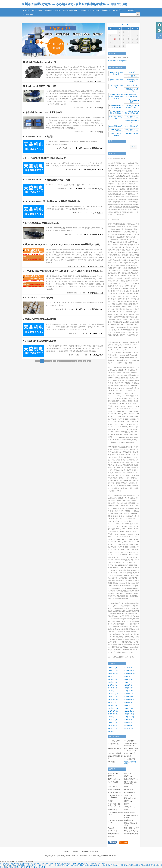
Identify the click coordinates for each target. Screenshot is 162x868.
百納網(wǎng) (112, 831)
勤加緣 (126, 810)
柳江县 (4, 867)
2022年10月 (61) (113, 714)
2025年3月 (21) (128, 682)
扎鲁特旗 (56, 865)
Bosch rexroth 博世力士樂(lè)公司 (40, 86)
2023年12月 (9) (128, 697)
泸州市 (87, 865)
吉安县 (46, 865)
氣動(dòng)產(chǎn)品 (52, 10)
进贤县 (43, 867)
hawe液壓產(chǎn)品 (131, 126)
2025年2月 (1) (112, 685)
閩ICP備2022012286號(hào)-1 (78, 856)
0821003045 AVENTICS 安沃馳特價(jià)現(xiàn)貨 (47, 180)
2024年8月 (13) (113, 691)
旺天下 (126, 787)
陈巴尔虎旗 (94, 865)
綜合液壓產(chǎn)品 (95, 266)
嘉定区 (110, 865)
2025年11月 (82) (113, 674)
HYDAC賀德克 (116, 130)
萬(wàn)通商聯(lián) (114, 782)
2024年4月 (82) (128, 694)
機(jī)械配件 (106, 10)
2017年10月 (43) (129, 726)
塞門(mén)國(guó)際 (130, 798)
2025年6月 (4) (128, 679)
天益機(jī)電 (130, 10)
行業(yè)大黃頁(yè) (114, 834)
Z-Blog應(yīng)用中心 (115, 741)
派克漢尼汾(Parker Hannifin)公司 (40, 62)
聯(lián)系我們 (118, 10)
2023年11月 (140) (113, 700)
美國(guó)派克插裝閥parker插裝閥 (40, 319)
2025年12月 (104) (129, 671)
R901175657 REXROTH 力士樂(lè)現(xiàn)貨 (44, 158)
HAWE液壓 (127, 756)
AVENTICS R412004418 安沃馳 (38, 298)
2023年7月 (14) (128, 702)
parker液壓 (132, 72)
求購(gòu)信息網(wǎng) (131, 831)
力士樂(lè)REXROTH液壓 (94, 170)
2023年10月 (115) (129, 700)
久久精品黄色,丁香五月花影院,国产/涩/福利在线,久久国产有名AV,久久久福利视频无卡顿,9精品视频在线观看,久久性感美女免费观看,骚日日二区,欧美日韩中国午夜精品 (53, 863)
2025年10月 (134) (129, 674)
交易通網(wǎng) (129, 820)
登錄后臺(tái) (112, 61)
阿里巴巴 (111, 776)
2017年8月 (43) (128, 728)
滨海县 (33, 867)
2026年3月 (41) (128, 668)
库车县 (28, 867)
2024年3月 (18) (113, 697)
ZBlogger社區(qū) (114, 744)
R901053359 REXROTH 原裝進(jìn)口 (41, 223)
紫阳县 (51, 865)
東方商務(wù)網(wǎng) (115, 792)
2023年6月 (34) (113, 705)
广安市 (27, 865)
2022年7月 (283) (129, 717)
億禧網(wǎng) (128, 801)
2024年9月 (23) (128, 688)
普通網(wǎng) (128, 795)
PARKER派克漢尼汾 (115, 748)
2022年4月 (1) (112, 720)
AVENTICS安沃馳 (129, 753)
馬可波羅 (111, 828)
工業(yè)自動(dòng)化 (70, 10)
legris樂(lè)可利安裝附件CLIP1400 (40, 341)
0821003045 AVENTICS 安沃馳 (38, 137)
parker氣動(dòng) (96, 333)
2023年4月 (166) (113, 708)
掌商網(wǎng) (112, 810)
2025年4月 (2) (112, 682)
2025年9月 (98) (113, 676)
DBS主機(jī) (127, 773)
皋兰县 (141, 865)
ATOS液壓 (111, 762)
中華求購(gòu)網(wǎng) (131, 834)
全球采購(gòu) (128, 790)
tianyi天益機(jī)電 (129, 759)
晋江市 (126, 865)
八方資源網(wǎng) (130, 807)
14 (115, 39)
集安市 (100, 865)
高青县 (41, 865)
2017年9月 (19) (113, 728)
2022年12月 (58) (113, 711)
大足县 (12, 865)
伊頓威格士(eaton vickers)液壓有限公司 (43, 112)
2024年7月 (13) (128, 691)
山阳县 (14, 867)
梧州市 (2, 865)
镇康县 (77, 865)
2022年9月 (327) (129, 714)
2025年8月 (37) (128, 676)
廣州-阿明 (111, 837)
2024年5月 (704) (113, 694)
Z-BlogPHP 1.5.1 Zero (78, 852)
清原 (31, 865)
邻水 (18, 867)
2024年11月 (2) (113, 688)
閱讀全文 (99, 81)
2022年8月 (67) (113, 717)
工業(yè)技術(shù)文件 (131, 134)
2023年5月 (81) (128, 705)
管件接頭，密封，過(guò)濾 (90, 10)
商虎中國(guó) (113, 787)
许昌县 (67, 865)
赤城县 (136, 865)
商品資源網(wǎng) (114, 790)
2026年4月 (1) (112, 668)
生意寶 (110, 801)
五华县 (156, 865)
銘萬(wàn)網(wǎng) (114, 779)
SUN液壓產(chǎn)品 (131, 117)
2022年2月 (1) (128, 720)
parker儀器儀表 (97, 213)
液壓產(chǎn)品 (37, 10)
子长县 (36, 865)
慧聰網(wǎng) (128, 776)
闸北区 (131, 865)
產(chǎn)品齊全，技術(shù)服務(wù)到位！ (122, 657)
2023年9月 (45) (113, 702)
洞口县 (105, 865)
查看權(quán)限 (122, 61)
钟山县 (72, 865)
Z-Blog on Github (113, 773)
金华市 (23, 867)
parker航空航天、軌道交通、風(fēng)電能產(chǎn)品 (116, 96)
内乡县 (146, 865)
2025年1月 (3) (128, 685)
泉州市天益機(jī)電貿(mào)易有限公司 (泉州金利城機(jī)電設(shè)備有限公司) (74, 4)
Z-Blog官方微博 (129, 741)
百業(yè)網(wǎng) (129, 792)
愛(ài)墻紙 (94, 852)
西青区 (7, 865)
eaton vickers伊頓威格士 (116, 753)
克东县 (17, 865)
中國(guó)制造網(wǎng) (131, 779)
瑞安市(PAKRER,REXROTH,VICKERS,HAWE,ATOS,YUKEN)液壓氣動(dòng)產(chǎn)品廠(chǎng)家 (63, 244)
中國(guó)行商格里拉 (130, 813)
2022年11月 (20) (129, 711)
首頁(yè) (26, 10)
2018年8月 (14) (113, 723)
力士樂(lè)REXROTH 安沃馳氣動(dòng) (89, 148)
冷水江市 (116, 865)
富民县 (82, 865)
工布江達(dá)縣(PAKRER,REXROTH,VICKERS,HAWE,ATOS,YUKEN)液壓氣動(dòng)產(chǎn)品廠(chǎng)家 (63, 271)
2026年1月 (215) (113, 671)
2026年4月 (124, 24)
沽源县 (121, 865)
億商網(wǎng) (128, 804)
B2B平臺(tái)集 (28, 14)
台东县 (9, 867)
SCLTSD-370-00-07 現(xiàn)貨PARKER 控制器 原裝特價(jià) (51, 201)
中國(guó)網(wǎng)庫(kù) (132, 828)
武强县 (62, 865)
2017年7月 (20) (113, 731)
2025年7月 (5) (112, 679)
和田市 (22, 865)
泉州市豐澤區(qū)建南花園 (117, 159)
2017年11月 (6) (113, 726)
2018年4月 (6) (128, 723)
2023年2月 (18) (128, 708)
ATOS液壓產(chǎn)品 (116, 126)
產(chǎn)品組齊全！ (114, 219)
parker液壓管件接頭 (117, 80)
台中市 (38, 867)
